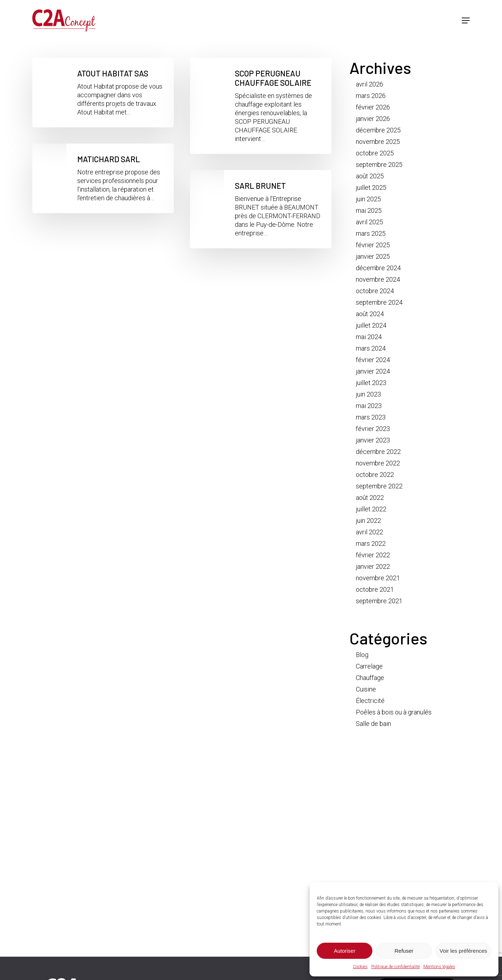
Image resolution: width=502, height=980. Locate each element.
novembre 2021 (378, 578)
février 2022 (373, 555)
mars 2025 (371, 233)
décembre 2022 (378, 452)
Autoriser (345, 951)
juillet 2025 (371, 187)
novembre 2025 (378, 142)
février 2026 (373, 107)
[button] (466, 22)
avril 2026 (369, 84)
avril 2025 (369, 222)
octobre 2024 (375, 291)
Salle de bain (373, 724)
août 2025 (370, 176)
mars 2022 (371, 543)
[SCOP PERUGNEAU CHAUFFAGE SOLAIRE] (261, 106)
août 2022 (370, 498)
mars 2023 (371, 417)
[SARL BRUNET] (261, 209)
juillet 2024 (371, 325)
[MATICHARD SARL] (103, 178)
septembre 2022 (379, 486)
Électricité (370, 701)
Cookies (360, 967)
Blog (362, 655)
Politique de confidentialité (396, 967)
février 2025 (373, 245)
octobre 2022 (375, 475)
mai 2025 (369, 210)
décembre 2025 (378, 130)
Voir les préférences (463, 951)
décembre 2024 (378, 268)
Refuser (404, 951)
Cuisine (366, 689)
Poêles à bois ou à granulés (394, 712)
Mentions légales (439, 967)
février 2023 (373, 429)
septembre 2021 (379, 601)
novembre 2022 (378, 463)
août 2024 (370, 314)
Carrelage (369, 666)
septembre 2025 (379, 165)
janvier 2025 (373, 256)
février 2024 (373, 360)
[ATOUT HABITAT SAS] (103, 93)
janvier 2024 (373, 371)
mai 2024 (369, 337)
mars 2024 (371, 348)
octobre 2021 (375, 589)
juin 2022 (368, 521)
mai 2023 (369, 406)
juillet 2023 (371, 383)
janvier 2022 (373, 566)
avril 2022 (369, 532)
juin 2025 (368, 199)
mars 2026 (371, 96)
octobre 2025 (375, 153)
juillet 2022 (371, 509)
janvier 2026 (373, 119)
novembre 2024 (378, 279)
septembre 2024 (379, 302)
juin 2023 (368, 394)
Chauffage (370, 678)
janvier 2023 (373, 440)
